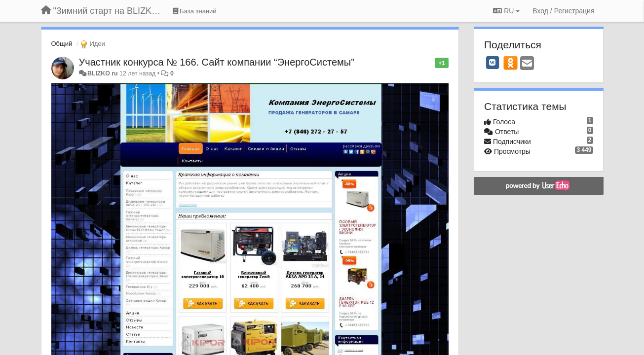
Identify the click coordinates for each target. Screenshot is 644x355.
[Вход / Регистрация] (563, 11)
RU (506, 11)
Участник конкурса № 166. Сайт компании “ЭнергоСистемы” (217, 62)
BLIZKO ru (103, 73)
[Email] (527, 64)
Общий (62, 44)
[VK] (492, 63)
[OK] (511, 63)
